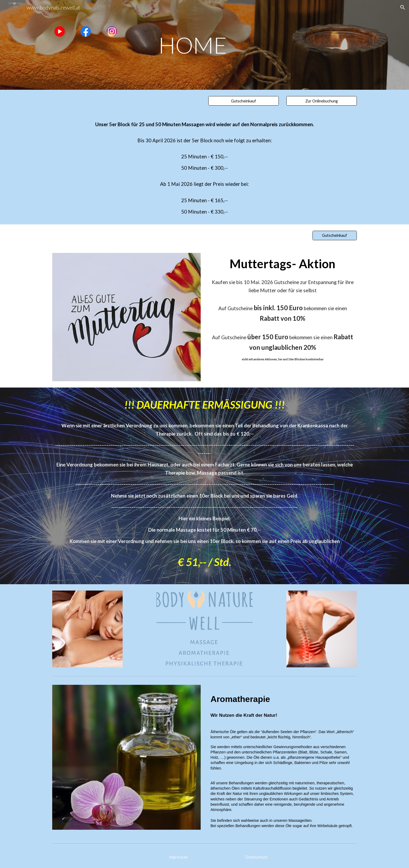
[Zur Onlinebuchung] (321, 101)
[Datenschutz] (257, 857)
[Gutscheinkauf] (243, 101)
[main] (204, 45)
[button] (403, 7)
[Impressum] (179, 857)
